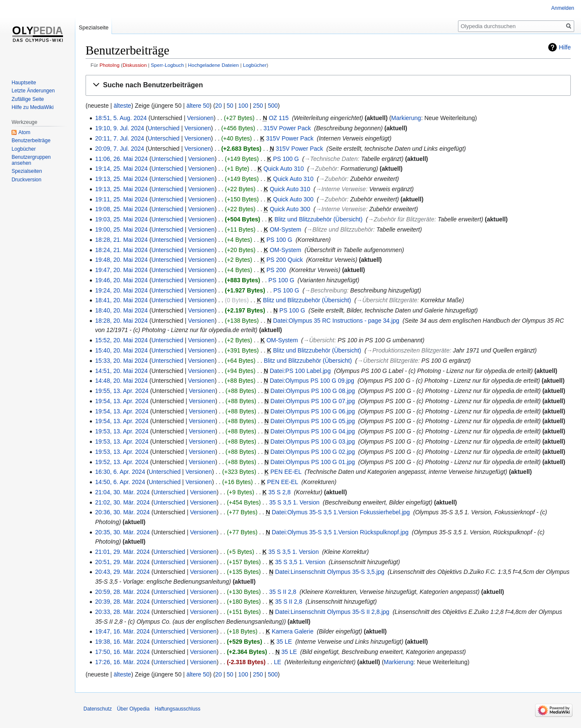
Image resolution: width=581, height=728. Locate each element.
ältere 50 (198, 106)
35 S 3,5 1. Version (294, 502)
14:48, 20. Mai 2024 (121, 381)
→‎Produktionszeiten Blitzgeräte (408, 350)
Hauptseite (24, 83)
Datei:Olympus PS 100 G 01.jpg (312, 462)
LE (277, 662)
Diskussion (135, 65)
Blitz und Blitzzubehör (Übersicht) (319, 219)
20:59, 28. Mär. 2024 (122, 592)
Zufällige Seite (28, 99)
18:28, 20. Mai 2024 (121, 321)
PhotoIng (110, 65)
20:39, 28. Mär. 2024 (122, 602)
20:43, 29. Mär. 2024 (122, 572)
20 (219, 106)
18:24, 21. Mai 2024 (121, 250)
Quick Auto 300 (293, 199)
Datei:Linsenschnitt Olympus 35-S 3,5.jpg (330, 572)
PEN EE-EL (286, 472)
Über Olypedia (133, 709)
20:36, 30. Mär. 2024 (122, 512)
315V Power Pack (287, 128)
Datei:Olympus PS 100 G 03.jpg (312, 441)
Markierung (406, 118)
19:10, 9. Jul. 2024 (119, 128)
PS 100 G (286, 159)
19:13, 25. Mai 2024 (121, 179)
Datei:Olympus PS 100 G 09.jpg (312, 381)
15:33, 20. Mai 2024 (121, 361)
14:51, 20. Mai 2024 (121, 371)
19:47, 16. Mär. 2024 (122, 631)
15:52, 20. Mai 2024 (121, 340)
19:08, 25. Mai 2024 (121, 209)
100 (243, 106)
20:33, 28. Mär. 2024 (122, 612)
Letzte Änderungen (33, 91)
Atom (24, 132)
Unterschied (164, 128)
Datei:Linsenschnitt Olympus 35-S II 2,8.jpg (332, 612)
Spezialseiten (27, 171)
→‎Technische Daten (331, 159)
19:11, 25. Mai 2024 (121, 199)
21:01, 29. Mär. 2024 (122, 552)
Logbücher (255, 65)
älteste (122, 106)
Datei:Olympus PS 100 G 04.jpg (312, 431)
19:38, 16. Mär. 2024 (122, 642)
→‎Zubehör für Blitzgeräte (401, 219)
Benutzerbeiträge (31, 140)
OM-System (286, 229)
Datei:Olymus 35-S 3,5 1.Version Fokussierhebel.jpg (341, 512)
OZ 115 (279, 118)
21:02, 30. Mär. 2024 (122, 502)
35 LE (284, 642)
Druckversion (26, 180)
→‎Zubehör (323, 169)
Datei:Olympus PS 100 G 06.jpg (312, 411)
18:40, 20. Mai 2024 (121, 310)
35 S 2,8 (280, 492)
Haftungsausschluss (177, 709)
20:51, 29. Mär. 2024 (122, 562)
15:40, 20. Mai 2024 (121, 350)
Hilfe (565, 47)
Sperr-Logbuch (167, 65)
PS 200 (276, 270)
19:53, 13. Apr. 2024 (122, 431)
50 (230, 106)
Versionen (200, 118)
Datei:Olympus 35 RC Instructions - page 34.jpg (336, 321)
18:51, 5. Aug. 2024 (121, 118)
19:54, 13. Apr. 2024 (122, 401)
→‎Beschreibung (326, 290)
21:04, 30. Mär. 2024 (122, 492)
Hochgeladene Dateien (214, 65)
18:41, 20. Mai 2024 (121, 300)
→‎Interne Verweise (341, 189)
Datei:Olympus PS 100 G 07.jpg (312, 401)
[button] (328, 85)
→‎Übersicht (319, 340)
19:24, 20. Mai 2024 (121, 290)
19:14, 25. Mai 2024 (121, 169)
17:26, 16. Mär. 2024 (122, 662)
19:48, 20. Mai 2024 (121, 260)
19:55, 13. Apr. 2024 (122, 391)
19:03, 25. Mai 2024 (121, 219)
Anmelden (563, 8)
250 (258, 106)
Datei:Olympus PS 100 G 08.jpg (312, 391)
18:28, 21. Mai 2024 (121, 240)
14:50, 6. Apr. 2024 (120, 482)
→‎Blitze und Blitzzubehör (340, 229)
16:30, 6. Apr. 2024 (120, 472)
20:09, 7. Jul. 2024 (119, 149)
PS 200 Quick (285, 260)
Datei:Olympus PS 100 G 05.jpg (312, 421)
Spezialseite (94, 27)
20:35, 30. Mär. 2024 (122, 532)
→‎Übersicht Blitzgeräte (387, 300)
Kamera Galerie (292, 631)
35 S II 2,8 (283, 592)
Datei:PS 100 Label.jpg (300, 371)
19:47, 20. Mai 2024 (121, 270)
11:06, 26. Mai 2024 (121, 159)
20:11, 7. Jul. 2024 (119, 138)
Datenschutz (98, 709)
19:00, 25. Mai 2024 (121, 229)
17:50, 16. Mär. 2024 (122, 652)
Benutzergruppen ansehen (31, 160)
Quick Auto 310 (284, 169)
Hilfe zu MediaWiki (33, 107)
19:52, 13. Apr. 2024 (122, 462)
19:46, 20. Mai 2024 (121, 280)
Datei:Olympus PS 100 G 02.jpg (312, 452)
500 (273, 106)
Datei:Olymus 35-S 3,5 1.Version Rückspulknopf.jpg (340, 532)
